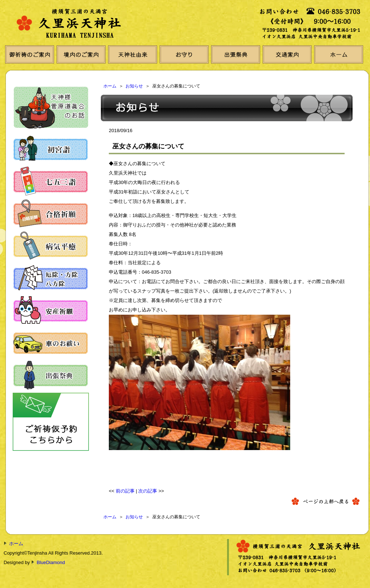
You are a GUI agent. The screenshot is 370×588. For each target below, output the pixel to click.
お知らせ (134, 86)
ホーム (110, 86)
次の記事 (148, 491)
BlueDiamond (51, 562)
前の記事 (125, 491)
